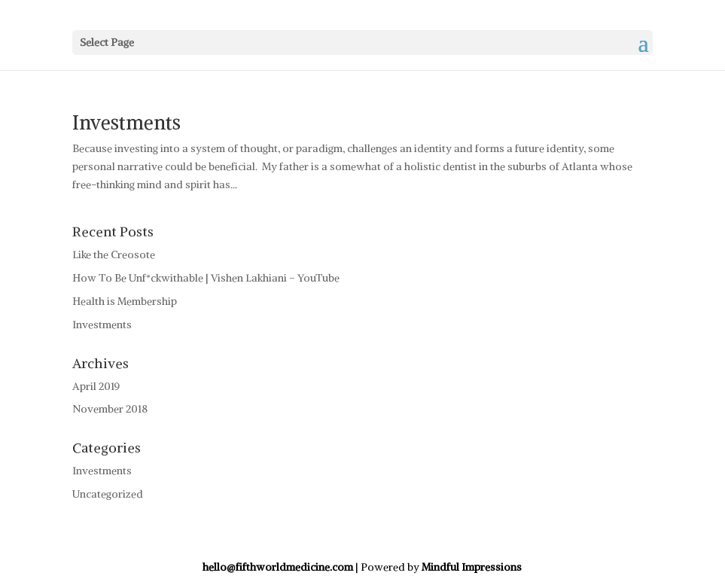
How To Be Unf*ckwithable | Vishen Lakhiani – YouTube (206, 278)
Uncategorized (108, 494)
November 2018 (110, 409)
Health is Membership (125, 301)
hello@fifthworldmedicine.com (278, 567)
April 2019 (96, 386)
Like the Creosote (114, 254)
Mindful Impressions (472, 567)
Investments (126, 122)
